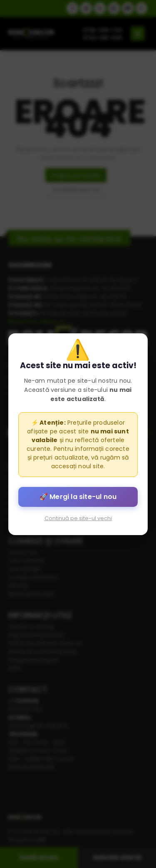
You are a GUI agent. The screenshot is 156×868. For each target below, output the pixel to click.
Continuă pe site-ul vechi (78, 518)
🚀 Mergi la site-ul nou (78, 496)
